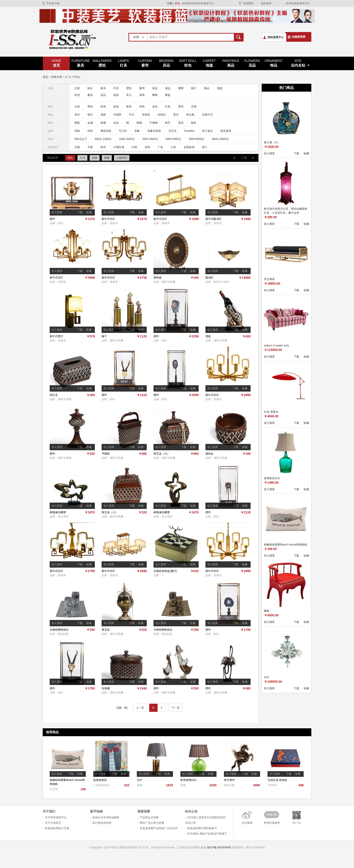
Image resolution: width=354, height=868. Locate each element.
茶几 (129, 95)
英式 (176, 115)
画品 (231, 63)
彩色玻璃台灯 (189, 780)
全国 (77, 147)
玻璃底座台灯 (272, 478)
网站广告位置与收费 (152, 823)
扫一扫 (297, 823)
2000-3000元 (150, 139)
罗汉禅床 (269, 279)
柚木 (194, 123)
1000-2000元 (127, 139)
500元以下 (81, 139)
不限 (90, 147)
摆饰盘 (158, 278)
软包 (188, 63)
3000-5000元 (173, 139)
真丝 (181, 123)
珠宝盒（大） (162, 454)
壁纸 (102, 63)
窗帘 (145, 63)
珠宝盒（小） (110, 512)
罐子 (104, 336)
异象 (137, 131)
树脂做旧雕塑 (58, 512)
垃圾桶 (106, 688)
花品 (252, 63)
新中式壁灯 (56, 336)
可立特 (123, 131)
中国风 (117, 115)
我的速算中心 (276, 37)
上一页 (140, 708)
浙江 (205, 147)
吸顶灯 (210, 278)
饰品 (274, 63)
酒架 (208, 336)
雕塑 (181, 88)
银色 (129, 107)
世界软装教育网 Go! (298, 3)
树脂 (139, 123)
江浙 (173, 147)
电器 (116, 95)
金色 (155, 107)
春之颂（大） (272, 142)
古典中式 (207, 115)
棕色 (103, 107)
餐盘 (168, 95)
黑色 (90, 107)
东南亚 (146, 115)
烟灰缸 (210, 454)
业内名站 (298, 63)
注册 (170, 3)
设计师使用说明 (102, 823)
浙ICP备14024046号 (219, 847)
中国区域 (119, 147)
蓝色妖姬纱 (100, 780)
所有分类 (57, 77)
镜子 (194, 88)
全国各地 (189, 147)
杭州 (103, 147)
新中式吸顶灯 (214, 219)
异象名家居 (154, 131)
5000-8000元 (197, 139)
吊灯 (267, 677)
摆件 (52, 219)
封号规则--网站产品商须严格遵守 (207, 834)
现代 (90, 115)
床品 (166, 63)
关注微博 (247, 823)
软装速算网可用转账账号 (202, 828)
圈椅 (267, 611)
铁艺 (168, 123)
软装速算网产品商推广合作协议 (159, 828)
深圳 (147, 147)
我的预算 (266, 3)
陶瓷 (77, 123)
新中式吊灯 (108, 219)
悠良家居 (226, 131)
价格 (95, 158)
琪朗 (77, 131)
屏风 (142, 95)
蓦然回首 (106, 131)
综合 (70, 158)
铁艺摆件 (229, 780)
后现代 (162, 115)
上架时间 (122, 158)
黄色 (181, 107)
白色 (77, 107)
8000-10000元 (220, 139)
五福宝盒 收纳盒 (277, 780)
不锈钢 (154, 123)
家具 (81, 63)
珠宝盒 (106, 630)
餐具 (90, 95)
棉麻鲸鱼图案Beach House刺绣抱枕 (286, 545)
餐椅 (155, 95)
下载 (80, 212)
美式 (77, 115)
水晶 (116, 123)
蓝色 (116, 107)
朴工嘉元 (207, 131)
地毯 (209, 63)
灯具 (123, 63)
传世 (90, 131)
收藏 (89, 212)
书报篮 (106, 454)
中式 (132, 115)
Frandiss (189, 131)
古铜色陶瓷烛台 (59, 630)
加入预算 (57, 212)
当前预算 (248, 3)
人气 (82, 158)
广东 (160, 147)
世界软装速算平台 (75, 39)
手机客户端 (53, 3)
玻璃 (103, 123)
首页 (56, 63)
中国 (134, 147)
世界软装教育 (272, 823)
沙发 (77, 88)
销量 (107, 158)
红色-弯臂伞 (271, 412)
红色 (168, 107)
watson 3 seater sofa (276, 346)
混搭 (103, 115)
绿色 (142, 107)
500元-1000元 (103, 139)
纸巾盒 (54, 395)
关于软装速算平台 (56, 817)
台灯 (140, 780)
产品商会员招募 (149, 817)
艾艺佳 (172, 131)
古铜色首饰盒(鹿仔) (165, 571)
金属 (90, 123)
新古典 (190, 115)
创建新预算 (299, 37)
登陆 (177, 3)
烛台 (90, 88)
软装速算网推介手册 (57, 828)
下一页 (176, 708)
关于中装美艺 (53, 823)
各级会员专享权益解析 (106, 817)
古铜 (194, 107)
